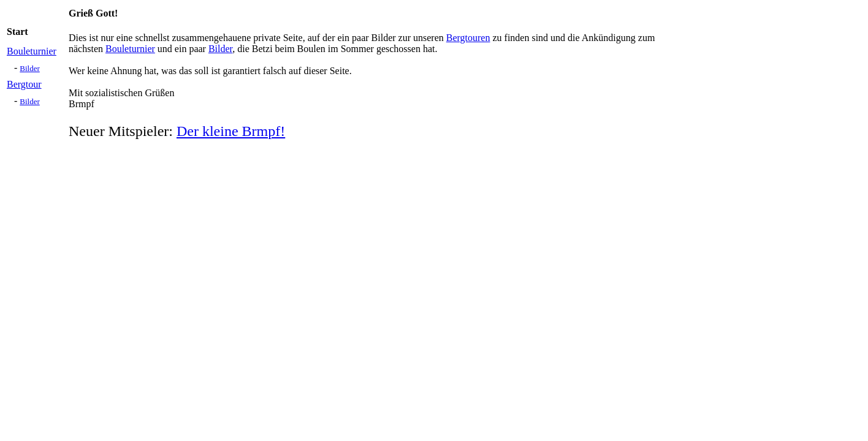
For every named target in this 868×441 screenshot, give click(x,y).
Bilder (30, 68)
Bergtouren (468, 38)
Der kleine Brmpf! (231, 131)
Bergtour (24, 84)
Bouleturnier (32, 51)
